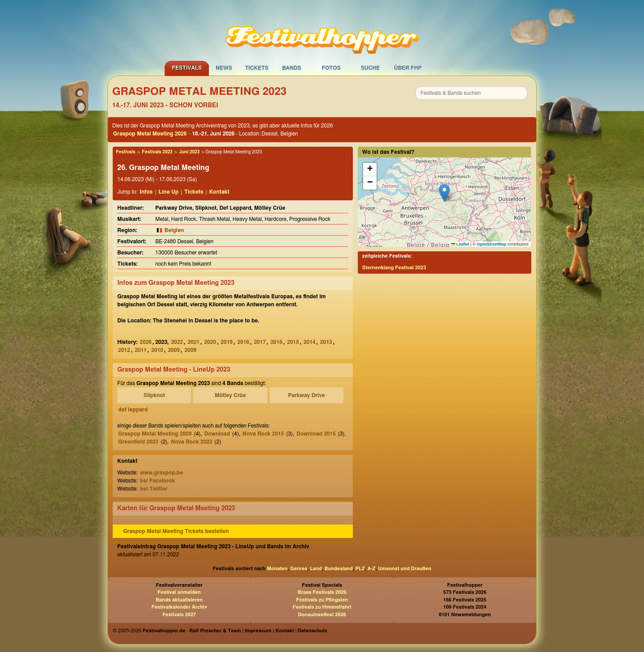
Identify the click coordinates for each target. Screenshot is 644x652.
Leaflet (460, 244)
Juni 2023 (189, 152)
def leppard (133, 410)
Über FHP (408, 68)
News (224, 68)
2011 (141, 350)
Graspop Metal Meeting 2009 (155, 434)
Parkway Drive (307, 395)
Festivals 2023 (157, 152)
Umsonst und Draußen (405, 569)
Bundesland (338, 569)
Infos (146, 192)
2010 (157, 350)
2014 (310, 342)
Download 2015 (316, 434)
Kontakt (219, 192)
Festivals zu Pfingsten (322, 600)
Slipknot (154, 395)
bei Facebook (157, 481)
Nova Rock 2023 (192, 442)
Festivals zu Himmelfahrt (322, 607)
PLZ (360, 569)
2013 (326, 342)
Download (217, 434)
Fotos (331, 68)
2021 (193, 342)
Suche (371, 68)
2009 (174, 350)
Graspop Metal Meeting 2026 (150, 134)
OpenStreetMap (492, 244)
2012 (124, 350)
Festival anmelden (179, 592)
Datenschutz (313, 631)
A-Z (371, 569)
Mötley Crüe (230, 395)
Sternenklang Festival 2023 (394, 268)
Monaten (277, 569)
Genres (299, 569)
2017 (260, 342)
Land (316, 569)
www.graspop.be (161, 473)
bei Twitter (154, 489)
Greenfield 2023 (138, 442)
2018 (244, 342)
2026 (146, 342)
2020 (210, 342)
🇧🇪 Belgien (170, 230)
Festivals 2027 (179, 615)
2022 (177, 342)
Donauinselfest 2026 (322, 615)
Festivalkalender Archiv (179, 607)
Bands (292, 68)
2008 (190, 350)
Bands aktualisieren (179, 600)
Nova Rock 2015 (263, 434)
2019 (227, 342)
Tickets (257, 68)
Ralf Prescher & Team (215, 631)
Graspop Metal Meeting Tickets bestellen (176, 531)
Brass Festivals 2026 (322, 592)
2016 (277, 342)
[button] (444, 193)
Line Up (169, 192)
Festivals (187, 68)
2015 (293, 342)
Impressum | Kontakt (269, 631)
